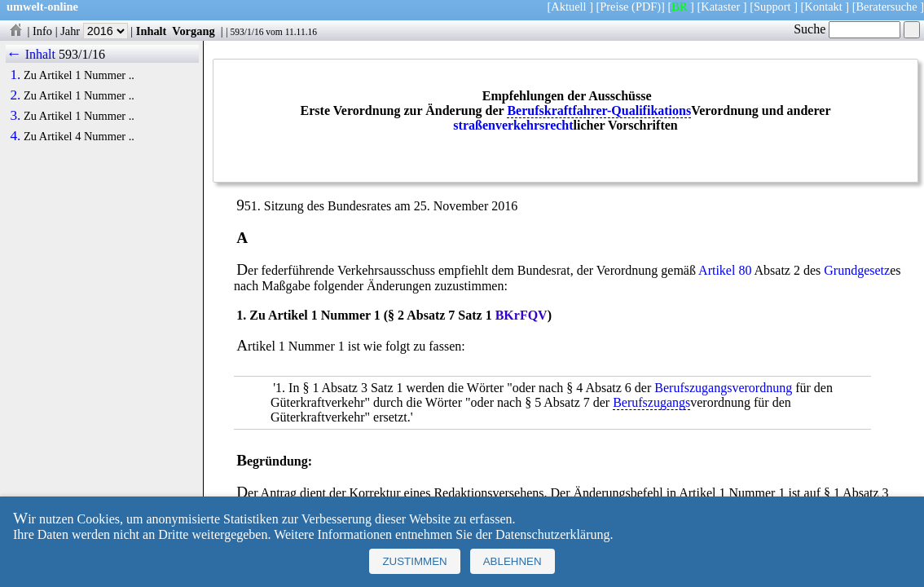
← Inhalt (31, 54)
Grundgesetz (857, 270)
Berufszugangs (651, 402)
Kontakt (823, 7)
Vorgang (194, 31)
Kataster (720, 7)
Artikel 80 (725, 270)
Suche (847, 29)
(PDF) (646, 7)
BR (679, 7)
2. (15, 95)
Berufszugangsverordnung (723, 388)
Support (772, 7)
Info (42, 31)
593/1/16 (246, 32)
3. (15, 116)
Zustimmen (414, 561)
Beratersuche (887, 7)
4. (15, 136)
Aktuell (568, 7)
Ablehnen (513, 561)
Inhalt (152, 31)
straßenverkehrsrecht (513, 125)
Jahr (94, 31)
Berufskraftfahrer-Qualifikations (599, 110)
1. (15, 75)
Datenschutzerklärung (552, 534)
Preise (614, 7)
